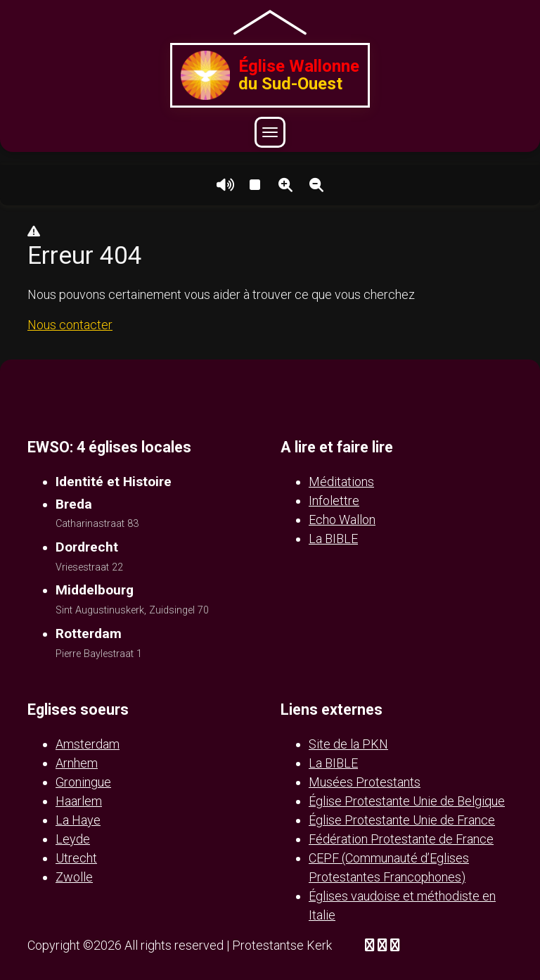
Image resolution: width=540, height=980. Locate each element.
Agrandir (285, 185)
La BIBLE (333, 539)
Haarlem (79, 801)
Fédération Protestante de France (401, 839)
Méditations (341, 482)
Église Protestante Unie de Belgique (407, 801)
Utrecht (76, 858)
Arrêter (255, 185)
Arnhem (77, 763)
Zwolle (74, 877)
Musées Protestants (365, 782)
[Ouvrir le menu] (270, 132)
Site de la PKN (348, 744)
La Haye (78, 820)
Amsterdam (88, 744)
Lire (224, 185)
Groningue (83, 782)
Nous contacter (70, 325)
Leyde (73, 839)
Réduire (316, 185)
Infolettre (334, 501)
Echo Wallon (342, 520)
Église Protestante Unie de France (402, 820)
